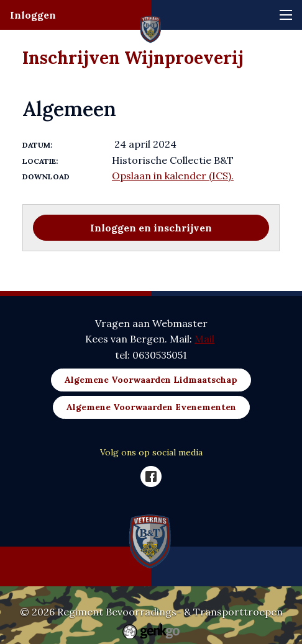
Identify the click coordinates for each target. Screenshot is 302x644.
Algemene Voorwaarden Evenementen (151, 407)
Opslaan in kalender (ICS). (173, 176)
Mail (204, 339)
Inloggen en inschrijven (151, 228)
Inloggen (33, 15)
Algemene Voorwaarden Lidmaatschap (151, 380)
